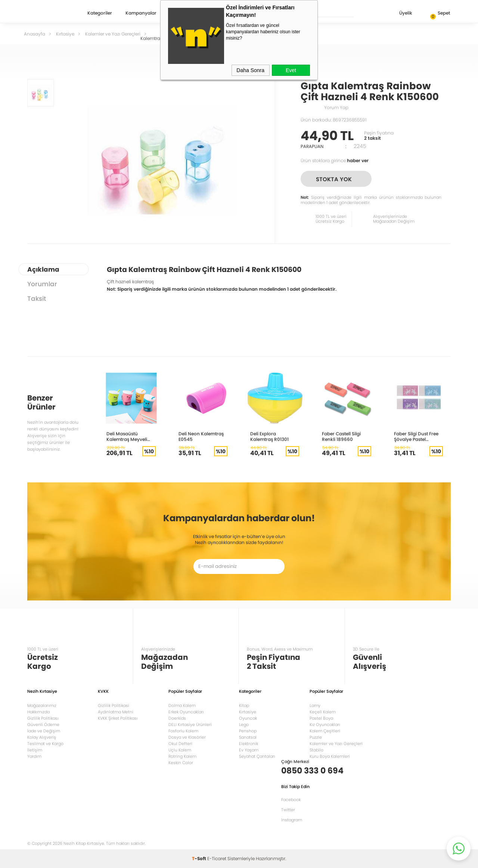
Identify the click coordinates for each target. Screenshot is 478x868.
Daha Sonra (250, 70)
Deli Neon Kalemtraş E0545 (201, 436)
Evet (291, 70)
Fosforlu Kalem (183, 731)
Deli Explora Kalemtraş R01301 (269, 436)
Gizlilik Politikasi (114, 705)
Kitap (244, 705)
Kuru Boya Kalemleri (330, 756)
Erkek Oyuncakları (186, 712)
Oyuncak (248, 718)
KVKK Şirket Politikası (118, 718)
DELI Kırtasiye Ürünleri (190, 725)
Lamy (315, 705)
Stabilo (316, 750)
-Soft (200, 858)
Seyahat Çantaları (257, 756)
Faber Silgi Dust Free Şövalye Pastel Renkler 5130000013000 (416, 436)
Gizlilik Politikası (43, 718)
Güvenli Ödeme (43, 725)
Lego (244, 725)
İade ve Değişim (44, 731)
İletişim (35, 750)
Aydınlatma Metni (116, 712)
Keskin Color (181, 763)
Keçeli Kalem (323, 712)
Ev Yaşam (249, 750)
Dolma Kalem (182, 705)
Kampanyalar (141, 13)
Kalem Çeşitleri (325, 731)
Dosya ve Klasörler (187, 737)
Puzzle (316, 737)
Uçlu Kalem (180, 750)
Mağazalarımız (42, 705)
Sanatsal (248, 737)
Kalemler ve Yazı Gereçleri (336, 744)
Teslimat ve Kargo (45, 744)
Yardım (34, 756)
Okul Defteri (180, 744)
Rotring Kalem (182, 756)
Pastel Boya (321, 718)
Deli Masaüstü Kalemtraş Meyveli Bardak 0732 (127, 436)
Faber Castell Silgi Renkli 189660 (341, 436)
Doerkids (177, 718)
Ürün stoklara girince (335, 160)
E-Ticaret (217, 858)
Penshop (248, 731)
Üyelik (400, 14)
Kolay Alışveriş (42, 737)
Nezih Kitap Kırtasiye (49, 13)
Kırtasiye (248, 712)
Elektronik (249, 744)
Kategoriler (100, 13)
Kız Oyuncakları (325, 725)
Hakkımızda (38, 712)
